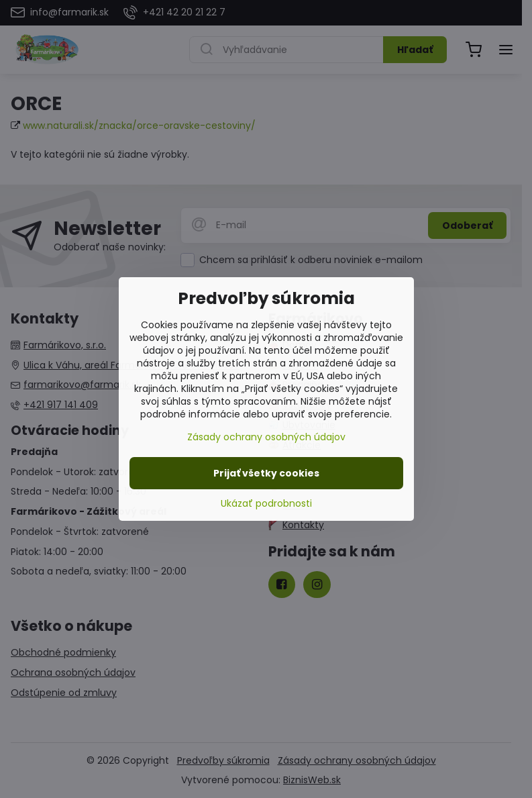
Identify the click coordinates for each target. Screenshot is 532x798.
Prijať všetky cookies (266, 473)
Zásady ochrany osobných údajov (266, 437)
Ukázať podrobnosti (266, 504)
